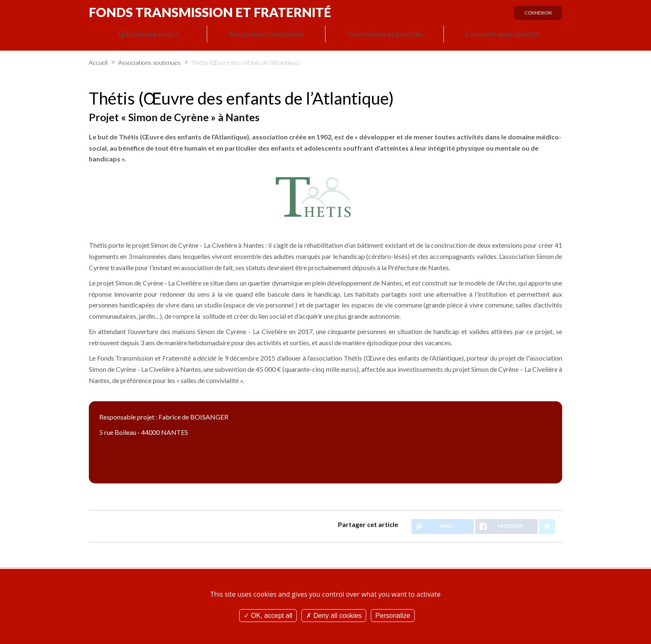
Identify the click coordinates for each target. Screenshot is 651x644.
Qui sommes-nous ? (148, 36)
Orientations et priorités (384, 36)
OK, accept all (268, 616)
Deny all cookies (334, 616)
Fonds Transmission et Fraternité (210, 12)
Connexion (536, 15)
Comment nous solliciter (503, 36)
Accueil (98, 62)
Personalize (393, 616)
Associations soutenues (266, 36)
